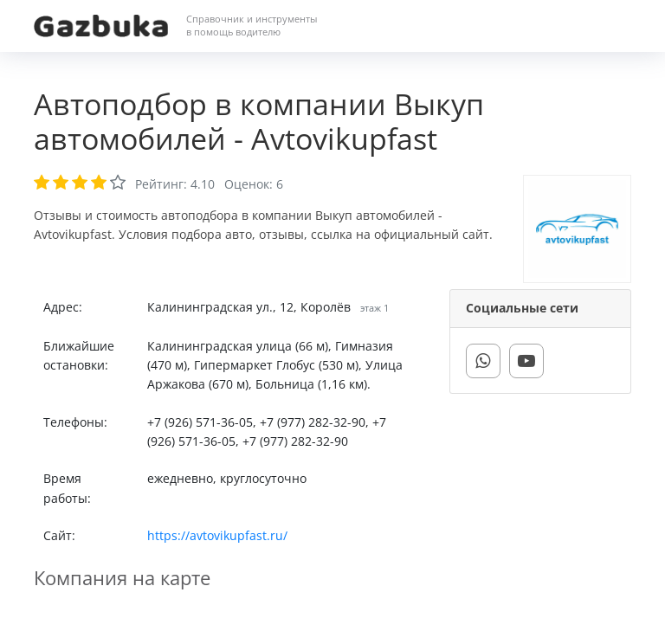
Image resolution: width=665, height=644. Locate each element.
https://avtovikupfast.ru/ (217, 535)
